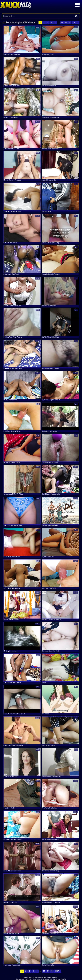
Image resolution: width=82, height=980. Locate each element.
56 (70, 23)
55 (66, 23)
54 (62, 23)
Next (75, 23)
